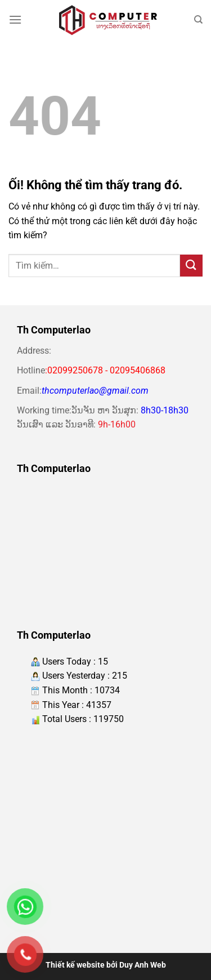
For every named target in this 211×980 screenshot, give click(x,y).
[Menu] (15, 19)
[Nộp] (191, 266)
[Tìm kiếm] (198, 20)
